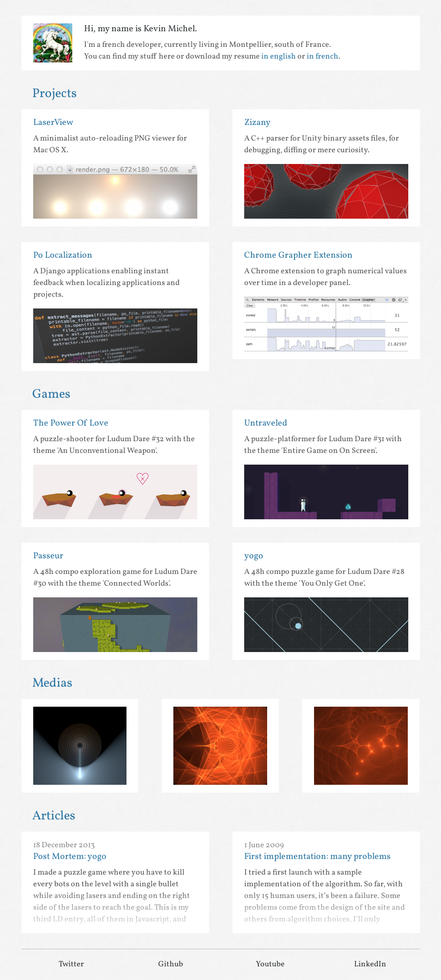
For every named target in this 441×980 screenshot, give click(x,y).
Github (171, 964)
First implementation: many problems (317, 857)
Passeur (48, 556)
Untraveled (266, 423)
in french (323, 57)
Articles (54, 816)
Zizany (257, 123)
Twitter (71, 964)
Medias (52, 683)
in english (279, 57)
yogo (254, 556)
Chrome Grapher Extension (298, 255)
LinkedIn (370, 964)
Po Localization (63, 255)
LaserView (53, 123)
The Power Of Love (71, 423)
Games (51, 394)
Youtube (270, 964)
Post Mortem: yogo (70, 857)
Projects (54, 94)
